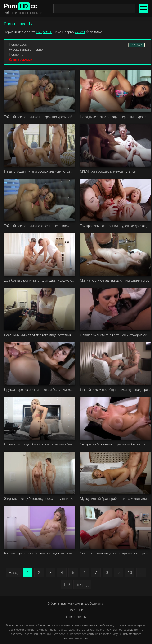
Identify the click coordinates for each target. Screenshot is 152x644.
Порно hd (16, 54)
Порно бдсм (18, 44)
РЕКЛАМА (136, 45)
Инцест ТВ (44, 32)
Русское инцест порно (26, 49)
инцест (80, 32)
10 (130, 573)
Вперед (82, 585)
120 (67, 585)
